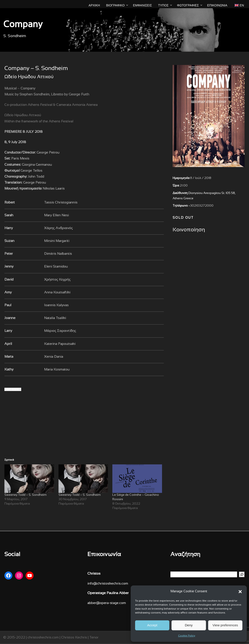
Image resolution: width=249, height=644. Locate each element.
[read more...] (13, 389)
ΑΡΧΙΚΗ (94, 5)
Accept (152, 625)
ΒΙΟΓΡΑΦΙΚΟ (115, 5)
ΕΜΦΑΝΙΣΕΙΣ (143, 5)
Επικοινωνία (217, 5)
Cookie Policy (187, 636)
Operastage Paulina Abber (108, 593)
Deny (189, 625)
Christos (94, 574)
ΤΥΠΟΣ (163, 5)
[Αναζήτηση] (242, 574)
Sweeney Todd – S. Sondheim (25, 495)
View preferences (225, 625)
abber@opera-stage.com (107, 603)
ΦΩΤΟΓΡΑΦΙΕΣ (188, 5)
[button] (240, 592)
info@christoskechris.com (108, 584)
